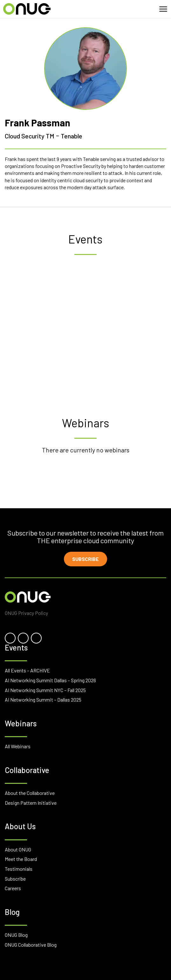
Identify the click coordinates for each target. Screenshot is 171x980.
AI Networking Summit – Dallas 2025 (43, 700)
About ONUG (18, 849)
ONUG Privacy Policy (26, 613)
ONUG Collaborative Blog (31, 945)
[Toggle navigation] (163, 9)
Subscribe (85, 559)
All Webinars (18, 746)
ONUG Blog (16, 935)
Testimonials (19, 869)
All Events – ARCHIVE (27, 670)
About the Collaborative (30, 793)
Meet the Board (21, 859)
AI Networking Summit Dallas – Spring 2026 (50, 680)
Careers (13, 888)
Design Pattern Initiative (31, 803)
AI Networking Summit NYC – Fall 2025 (45, 690)
